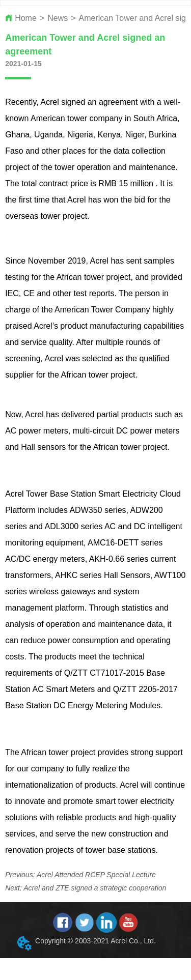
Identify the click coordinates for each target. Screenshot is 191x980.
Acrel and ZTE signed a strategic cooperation (95, 888)
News (58, 18)
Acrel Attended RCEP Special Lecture (96, 875)
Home (26, 18)
